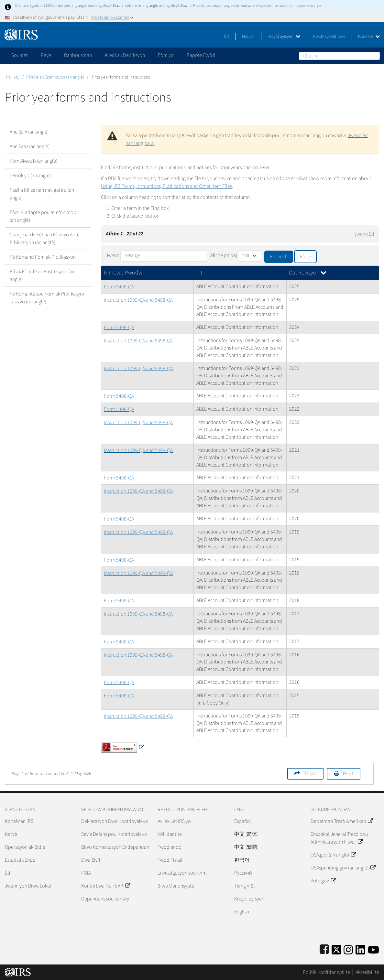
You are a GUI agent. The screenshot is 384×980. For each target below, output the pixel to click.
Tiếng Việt (245, 886)
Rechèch (279, 257)
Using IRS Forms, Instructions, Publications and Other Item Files (166, 186)
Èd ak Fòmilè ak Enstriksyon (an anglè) (42, 275)
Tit (199, 273)
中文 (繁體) (246, 847)
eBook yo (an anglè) (30, 176)
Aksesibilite (367, 972)
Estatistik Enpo (20, 860)
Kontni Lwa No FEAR (106, 886)
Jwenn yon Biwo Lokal (28, 886)
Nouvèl (248, 37)
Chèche (376, 56)
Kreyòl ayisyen (284, 37)
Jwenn (113, 255)
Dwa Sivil (91, 860)
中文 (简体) (246, 834)
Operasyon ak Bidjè (25, 847)
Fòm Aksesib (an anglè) (33, 161)
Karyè (11, 834)
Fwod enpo (170, 847)
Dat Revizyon (308, 273)
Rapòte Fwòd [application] (201, 55)
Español (243, 821)
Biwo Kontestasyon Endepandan (115, 847)
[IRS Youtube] (373, 948)
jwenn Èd (365, 234)
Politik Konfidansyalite (326, 972)
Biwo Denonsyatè (176, 886)
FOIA (86, 873)
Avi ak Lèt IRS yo (174, 821)
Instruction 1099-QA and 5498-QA (138, 300)
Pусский (243, 873)
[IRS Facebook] (324, 948)
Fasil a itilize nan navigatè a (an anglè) (42, 194)
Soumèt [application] (20, 55)
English (242, 912)
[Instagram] (348, 948)
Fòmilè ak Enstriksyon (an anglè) (55, 77)
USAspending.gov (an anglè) (343, 868)
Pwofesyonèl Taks (329, 37)
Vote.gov (323, 881)
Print (348, 774)
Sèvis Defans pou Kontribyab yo (114, 834)
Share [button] (310, 774)
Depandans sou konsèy (105, 899)
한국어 (242, 860)
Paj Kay (13, 77)
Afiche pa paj (224, 255)
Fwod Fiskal (170, 860)
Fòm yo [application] (166, 55)
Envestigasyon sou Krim (182, 873)
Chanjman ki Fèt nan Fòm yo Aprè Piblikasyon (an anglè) (45, 239)
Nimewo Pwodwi (124, 273)
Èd (227, 37)
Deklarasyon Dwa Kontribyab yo (115, 821)
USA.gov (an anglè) (333, 855)
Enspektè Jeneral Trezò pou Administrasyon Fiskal (339, 838)
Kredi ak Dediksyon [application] (125, 55)
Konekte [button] (369, 37)
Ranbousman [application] (78, 55)
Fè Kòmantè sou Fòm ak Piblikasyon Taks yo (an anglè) (48, 298)
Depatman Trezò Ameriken (342, 821)
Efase (305, 257)
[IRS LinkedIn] (360, 948)
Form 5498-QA (119, 287)
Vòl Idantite (170, 834)
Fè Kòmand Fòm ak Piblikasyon (43, 257)
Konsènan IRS (19, 821)
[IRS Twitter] (336, 948)
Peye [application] (46, 55)
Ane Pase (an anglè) (30, 146)
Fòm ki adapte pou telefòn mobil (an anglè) (44, 216)
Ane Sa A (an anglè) (29, 132)
